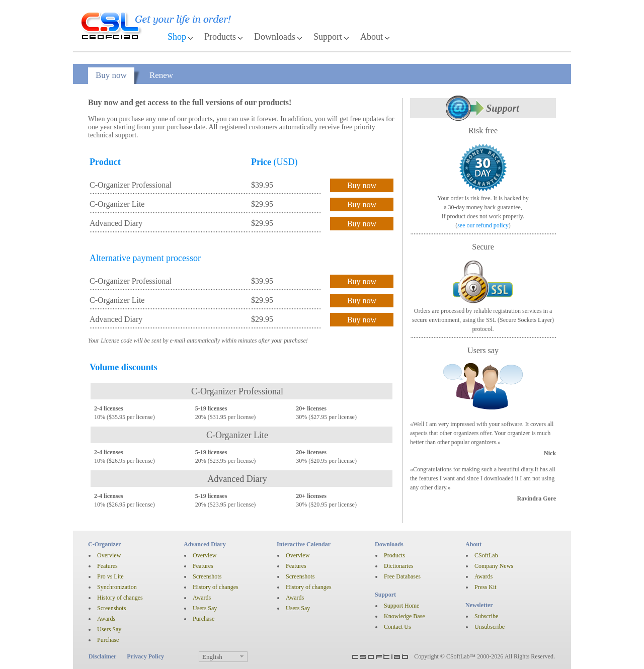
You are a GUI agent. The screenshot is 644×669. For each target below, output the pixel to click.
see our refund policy (483, 225)
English (212, 657)
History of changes (120, 598)
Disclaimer (102, 656)
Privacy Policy (145, 656)
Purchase (108, 640)
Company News (494, 566)
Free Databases (402, 576)
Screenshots (111, 608)
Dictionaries (399, 566)
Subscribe (486, 616)
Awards (106, 619)
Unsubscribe (490, 627)
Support (328, 37)
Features (107, 566)
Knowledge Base (405, 616)
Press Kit (486, 587)
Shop (177, 37)
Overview (109, 555)
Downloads (275, 37)
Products (220, 37)
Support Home (401, 606)
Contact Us (397, 627)
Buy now (111, 75)
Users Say (109, 629)
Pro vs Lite (110, 576)
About (372, 37)
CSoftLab (486, 555)
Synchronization (117, 587)
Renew (161, 75)
